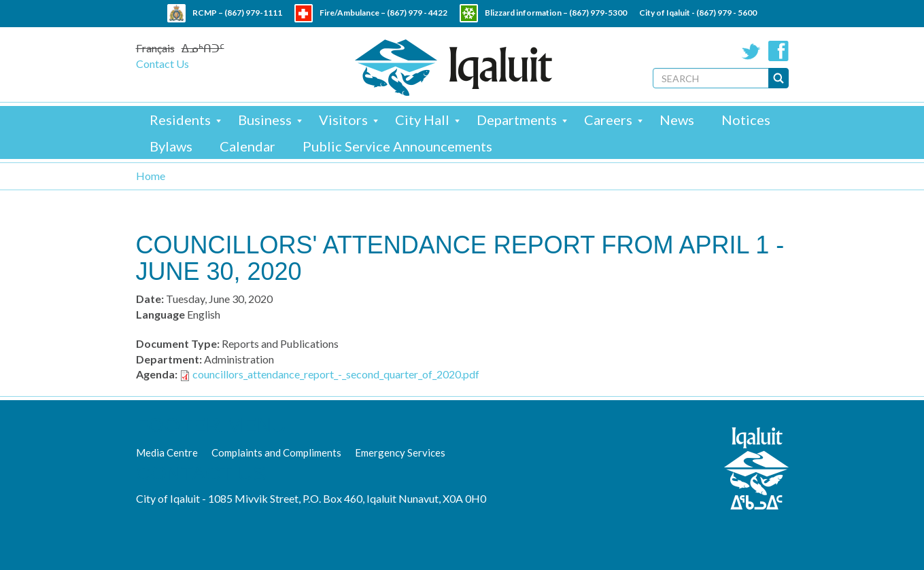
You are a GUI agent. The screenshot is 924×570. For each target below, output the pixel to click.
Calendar (247, 146)
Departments (517, 120)
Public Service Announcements (397, 146)
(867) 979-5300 (598, 13)
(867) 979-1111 (253, 13)
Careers (608, 120)
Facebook (778, 51)
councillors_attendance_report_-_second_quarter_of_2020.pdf (336, 374)
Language (160, 314)
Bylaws (171, 146)
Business (265, 120)
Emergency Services (400, 452)
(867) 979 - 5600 (726, 13)
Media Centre (167, 452)
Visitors (343, 120)
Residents (180, 120)
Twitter (751, 51)
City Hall (422, 120)
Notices (746, 120)
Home (151, 176)
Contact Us (162, 64)
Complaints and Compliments (276, 452)
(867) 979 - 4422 (417, 13)
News (677, 120)
